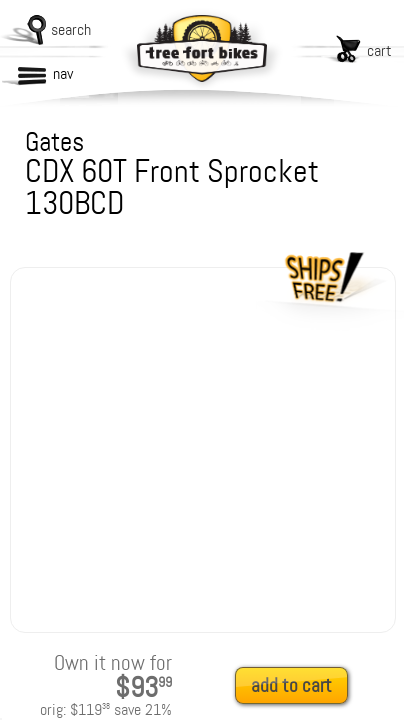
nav (63, 73)
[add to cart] (297, 686)
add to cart (291, 685)
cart (379, 50)
